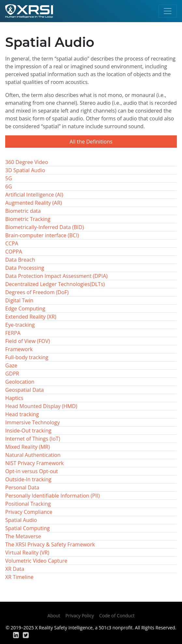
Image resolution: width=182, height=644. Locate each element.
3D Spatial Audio (25, 170)
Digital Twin (19, 300)
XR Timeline (19, 577)
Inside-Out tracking (28, 431)
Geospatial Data (24, 390)
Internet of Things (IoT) (33, 439)
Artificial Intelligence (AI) (34, 195)
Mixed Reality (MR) (28, 447)
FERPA (13, 333)
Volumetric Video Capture (36, 561)
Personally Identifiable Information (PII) (52, 496)
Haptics (14, 398)
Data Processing (25, 268)
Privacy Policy (80, 616)
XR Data (15, 569)
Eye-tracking (20, 325)
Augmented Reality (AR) (34, 203)
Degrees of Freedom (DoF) (37, 292)
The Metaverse (23, 536)
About (54, 616)
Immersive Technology (33, 422)
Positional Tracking (28, 504)
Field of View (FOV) (28, 341)
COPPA (14, 252)
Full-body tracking (27, 357)
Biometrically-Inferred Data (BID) (45, 227)
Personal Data (22, 487)
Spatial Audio (21, 520)
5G (9, 178)
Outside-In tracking (28, 479)
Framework (19, 349)
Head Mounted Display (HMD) (41, 406)
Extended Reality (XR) (31, 317)
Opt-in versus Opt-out (32, 471)
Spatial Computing (28, 528)
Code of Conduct (117, 616)
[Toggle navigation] (168, 11)
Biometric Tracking (28, 219)
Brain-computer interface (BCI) (42, 235)
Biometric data (23, 211)
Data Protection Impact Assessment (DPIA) (56, 276)
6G (9, 186)
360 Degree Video (27, 162)
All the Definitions (91, 142)
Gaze (11, 365)
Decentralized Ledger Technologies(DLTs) (55, 284)
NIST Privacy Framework (35, 463)
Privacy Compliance (29, 512)
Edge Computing (25, 308)
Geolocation (20, 382)
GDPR (12, 374)
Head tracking (22, 414)
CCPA (12, 243)
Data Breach (20, 260)
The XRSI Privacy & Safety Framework (50, 544)
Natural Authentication (33, 455)
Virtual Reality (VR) (27, 553)
